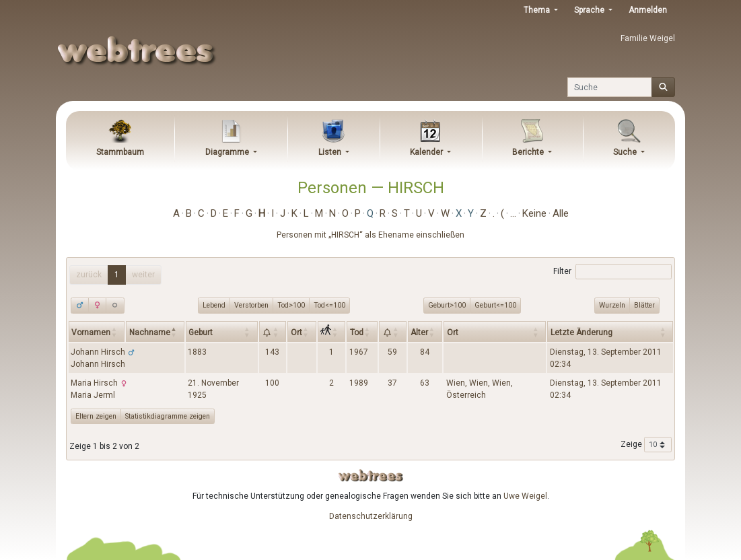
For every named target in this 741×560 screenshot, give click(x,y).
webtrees (371, 476)
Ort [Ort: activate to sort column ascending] (296, 332)
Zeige (646, 445)
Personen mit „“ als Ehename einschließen (370, 235)
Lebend (214, 305)
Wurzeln (612, 305)
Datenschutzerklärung (371, 516)
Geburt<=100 (495, 305)
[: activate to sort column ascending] (273, 331)
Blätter (644, 305)
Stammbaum (120, 152)
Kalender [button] (427, 152)
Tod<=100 (329, 305)
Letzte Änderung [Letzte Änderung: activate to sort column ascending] (581, 332)
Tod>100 (291, 305)
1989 (359, 383)
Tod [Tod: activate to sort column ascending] (357, 332)
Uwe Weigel (525, 496)
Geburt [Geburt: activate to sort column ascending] (201, 332)
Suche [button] (626, 152)
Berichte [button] (529, 152)
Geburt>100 (447, 305)
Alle (561, 213)
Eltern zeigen (96, 416)
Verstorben (251, 305)
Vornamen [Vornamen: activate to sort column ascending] (91, 332)
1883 (197, 352)
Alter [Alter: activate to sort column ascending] (419, 332)
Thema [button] (538, 10)
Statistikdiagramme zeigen (168, 416)
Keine (534, 213)
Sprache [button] (590, 10)
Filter (612, 272)
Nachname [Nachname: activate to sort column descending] (150, 332)
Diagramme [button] (228, 152)
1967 (359, 352)
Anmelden (648, 10)
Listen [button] (331, 152)
